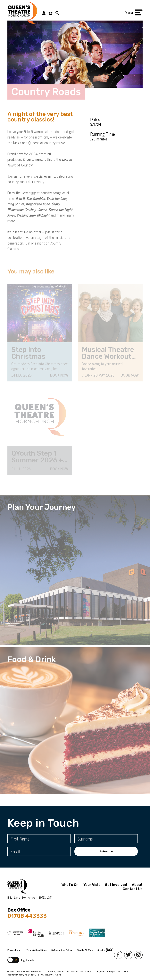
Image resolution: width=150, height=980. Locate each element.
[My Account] (44, 13)
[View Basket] (50, 13)
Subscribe (106, 851)
